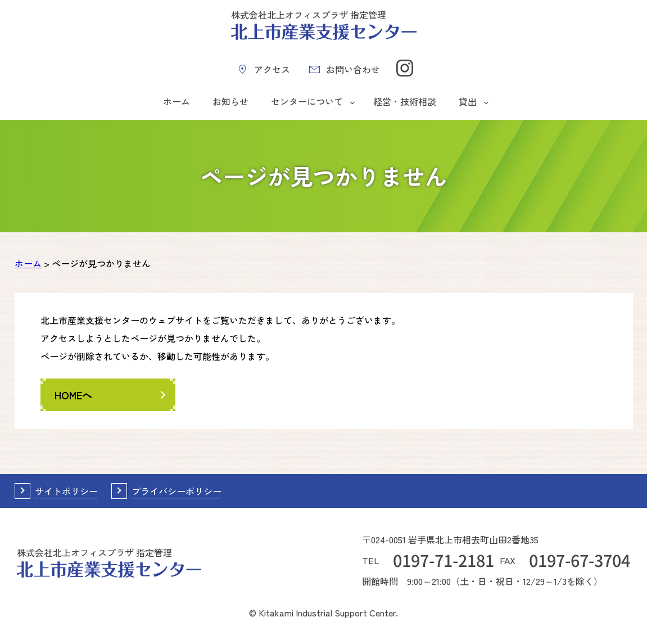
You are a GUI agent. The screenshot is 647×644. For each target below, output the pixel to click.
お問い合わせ (353, 69)
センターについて (307, 101)
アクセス (272, 69)
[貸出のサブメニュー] (486, 102)
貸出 (468, 101)
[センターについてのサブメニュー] (352, 102)
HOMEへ (73, 395)
